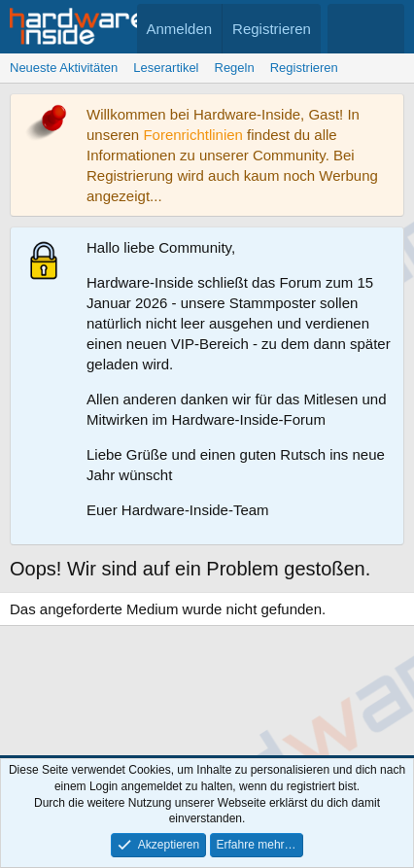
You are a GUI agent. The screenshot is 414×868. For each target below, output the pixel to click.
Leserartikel (166, 68)
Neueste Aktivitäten (64, 68)
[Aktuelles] (346, 29)
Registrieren (304, 68)
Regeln (235, 68)
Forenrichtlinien (193, 135)
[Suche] (385, 29)
